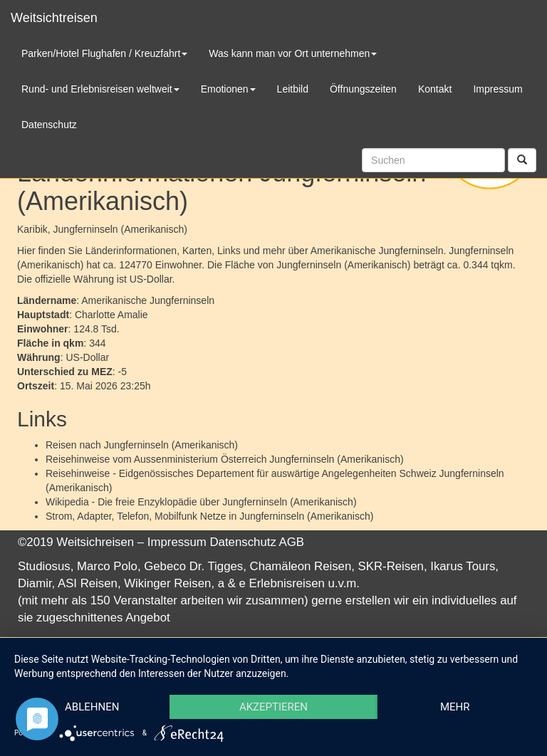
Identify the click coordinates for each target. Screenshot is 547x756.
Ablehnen (92, 707)
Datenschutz (243, 542)
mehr (455, 707)
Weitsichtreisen (54, 18)
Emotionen (228, 89)
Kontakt (435, 89)
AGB (292, 542)
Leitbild (293, 89)
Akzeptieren (273, 707)
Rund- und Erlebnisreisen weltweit (100, 89)
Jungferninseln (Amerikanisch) (171, 445)
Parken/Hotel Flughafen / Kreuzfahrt (104, 53)
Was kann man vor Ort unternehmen (293, 53)
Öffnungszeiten (363, 89)
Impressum (177, 542)
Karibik (32, 229)
